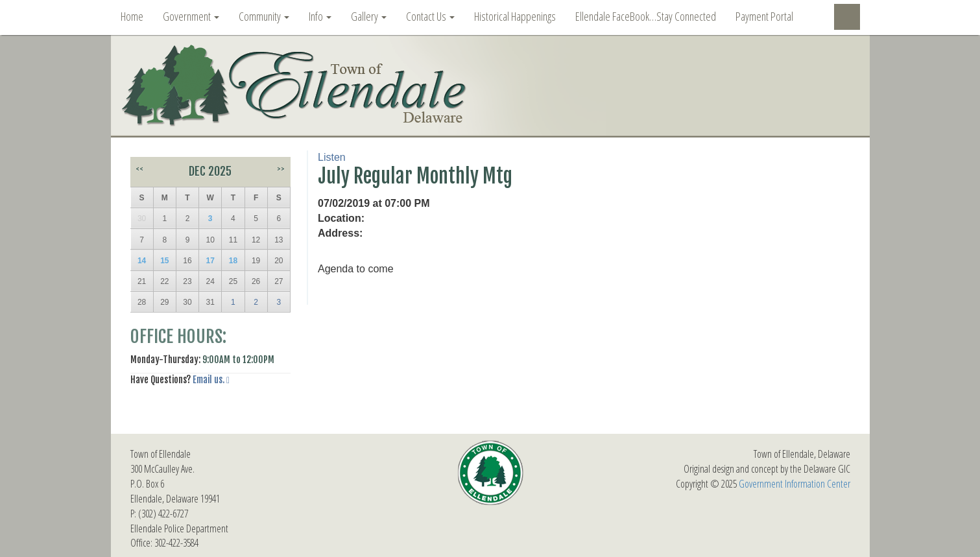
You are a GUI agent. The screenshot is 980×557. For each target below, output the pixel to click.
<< (139, 169)
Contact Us (430, 16)
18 (233, 261)
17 (210, 261)
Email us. (209, 380)
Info (320, 16)
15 (164, 261)
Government (191, 16)
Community (264, 16)
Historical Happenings (515, 16)
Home (132, 16)
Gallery (369, 16)
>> (281, 169)
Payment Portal (764, 16)
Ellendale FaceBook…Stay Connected (646, 16)
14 (142, 261)
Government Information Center (795, 484)
